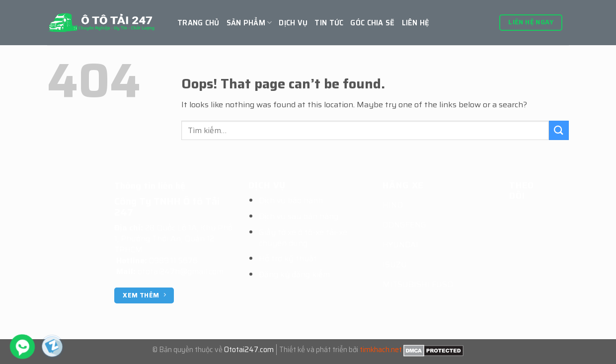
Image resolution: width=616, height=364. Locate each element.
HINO (393, 205)
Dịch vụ (293, 23)
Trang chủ (198, 23)
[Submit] (559, 130)
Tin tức (329, 23)
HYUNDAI (400, 245)
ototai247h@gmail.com (181, 271)
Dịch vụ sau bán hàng (299, 216)
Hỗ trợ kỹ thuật (288, 258)
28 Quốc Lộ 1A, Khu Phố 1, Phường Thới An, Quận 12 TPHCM (173, 239)
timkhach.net (381, 350)
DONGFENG (404, 225)
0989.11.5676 (173, 260)
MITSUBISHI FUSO (418, 284)
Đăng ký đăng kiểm (294, 274)
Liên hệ (416, 23)
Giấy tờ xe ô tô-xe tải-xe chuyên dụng (303, 238)
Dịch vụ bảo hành (291, 200)
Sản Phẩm (249, 23)
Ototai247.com (249, 350)
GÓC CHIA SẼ (372, 23)
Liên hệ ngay (531, 22)
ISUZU (395, 264)
